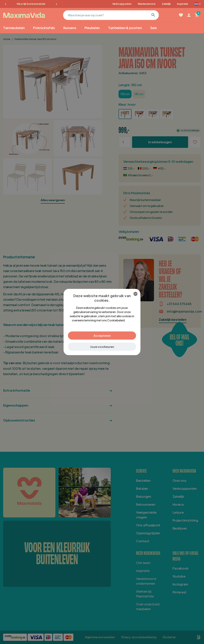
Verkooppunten (122, 4)
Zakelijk (166, 4)
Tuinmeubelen (14, 28)
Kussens (70, 28)
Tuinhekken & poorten (125, 28)
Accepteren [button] (102, 335)
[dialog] (102, 322)
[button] (102, 347)
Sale (153, 28)
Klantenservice (147, 4)
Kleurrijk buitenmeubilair (31, 4)
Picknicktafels (44, 28)
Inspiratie (182, 4)
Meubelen (92, 28)
